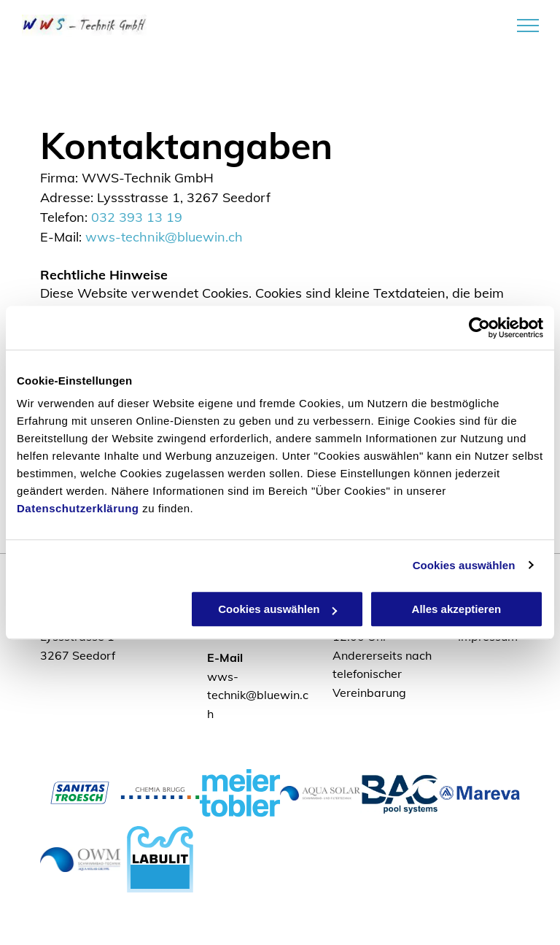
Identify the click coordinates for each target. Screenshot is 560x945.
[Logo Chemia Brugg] (160, 793)
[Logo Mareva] (480, 793)
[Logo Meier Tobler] (240, 793)
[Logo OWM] (80, 859)
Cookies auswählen (464, 565)
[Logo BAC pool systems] (400, 793)
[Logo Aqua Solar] (320, 793)
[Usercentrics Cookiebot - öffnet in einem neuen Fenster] (479, 328)
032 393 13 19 (137, 217)
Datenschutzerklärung (78, 508)
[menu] (528, 26)
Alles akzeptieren (457, 609)
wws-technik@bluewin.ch (164, 237)
